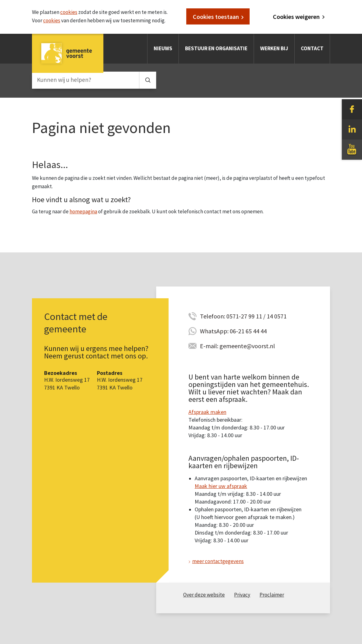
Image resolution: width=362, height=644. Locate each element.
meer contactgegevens (218, 561)
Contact (312, 48)
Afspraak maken (207, 412)
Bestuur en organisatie (216, 48)
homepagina (83, 211)
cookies (69, 12)
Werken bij (274, 48)
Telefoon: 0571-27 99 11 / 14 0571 (243, 316)
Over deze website (204, 595)
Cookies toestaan (216, 17)
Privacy (242, 595)
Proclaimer (272, 595)
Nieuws (163, 48)
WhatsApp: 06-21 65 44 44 (233, 331)
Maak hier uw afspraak (221, 486)
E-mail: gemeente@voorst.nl (238, 346)
